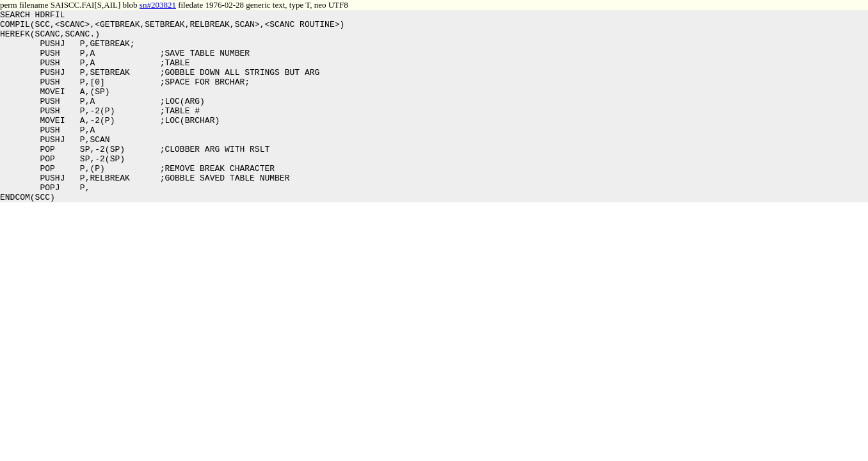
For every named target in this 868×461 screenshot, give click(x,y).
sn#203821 (158, 5)
